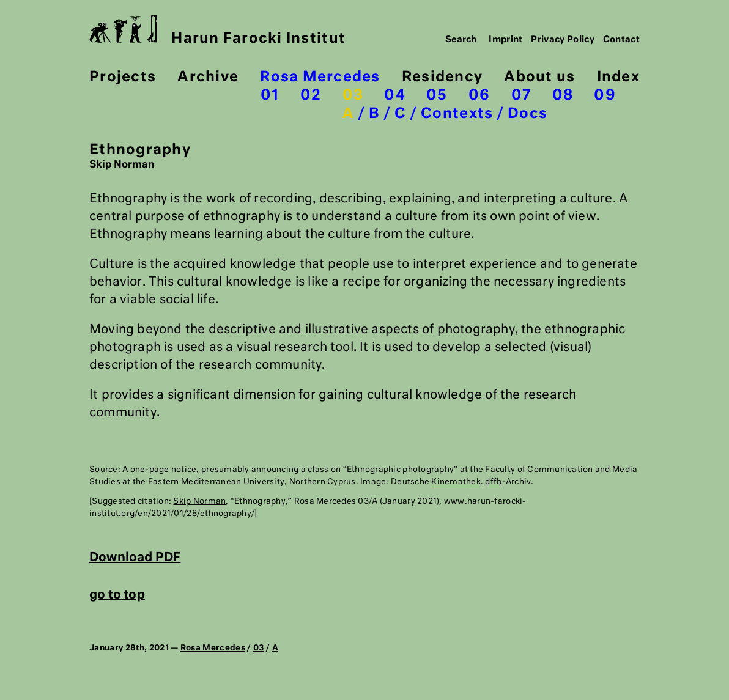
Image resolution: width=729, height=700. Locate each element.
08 (563, 96)
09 (605, 96)
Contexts (457, 114)
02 (311, 96)
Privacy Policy (563, 40)
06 (479, 96)
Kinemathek (456, 482)
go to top (117, 595)
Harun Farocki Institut (217, 30)
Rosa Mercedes (320, 77)
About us (539, 77)
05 (437, 96)
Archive (208, 77)
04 (395, 96)
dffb (493, 482)
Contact (622, 40)
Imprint (506, 40)
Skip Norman (199, 502)
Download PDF (135, 558)
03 (353, 96)
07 (521, 96)
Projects (123, 77)
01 (270, 96)
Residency (442, 77)
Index (618, 77)
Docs (527, 114)
